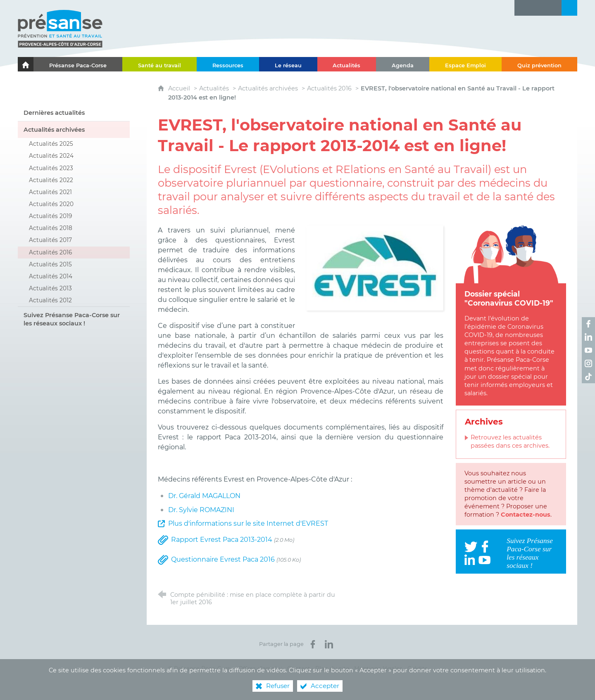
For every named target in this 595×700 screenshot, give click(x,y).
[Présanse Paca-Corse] (78, 64)
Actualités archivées (268, 88)
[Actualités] (347, 64)
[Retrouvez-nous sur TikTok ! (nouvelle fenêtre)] (588, 377)
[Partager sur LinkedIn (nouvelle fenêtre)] (329, 644)
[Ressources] (228, 64)
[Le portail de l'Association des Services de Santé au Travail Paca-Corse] (26, 64)
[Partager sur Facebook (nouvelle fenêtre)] (313, 644)
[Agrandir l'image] (375, 267)
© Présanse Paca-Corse (201, 669)
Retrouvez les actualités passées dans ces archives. (510, 441)
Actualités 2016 (329, 88)
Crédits (418, 669)
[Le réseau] (288, 64)
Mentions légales (378, 669)
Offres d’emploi (260, 669)
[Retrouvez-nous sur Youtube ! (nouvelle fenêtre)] (588, 350)
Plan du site (332, 669)
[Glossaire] (538, 8)
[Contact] (554, 8)
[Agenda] (403, 64)
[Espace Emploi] (465, 64)
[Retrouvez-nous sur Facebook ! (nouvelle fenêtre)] (588, 324)
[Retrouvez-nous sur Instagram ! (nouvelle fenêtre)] (588, 363)
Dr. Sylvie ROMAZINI (201, 510)
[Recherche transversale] (569, 8)
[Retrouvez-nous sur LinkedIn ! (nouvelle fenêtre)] (588, 337)
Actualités (214, 88)
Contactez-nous (526, 515)
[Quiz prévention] (539, 64)
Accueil (180, 88)
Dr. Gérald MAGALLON (204, 496)
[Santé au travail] (159, 64)
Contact (299, 669)
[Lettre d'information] (522, 8)
